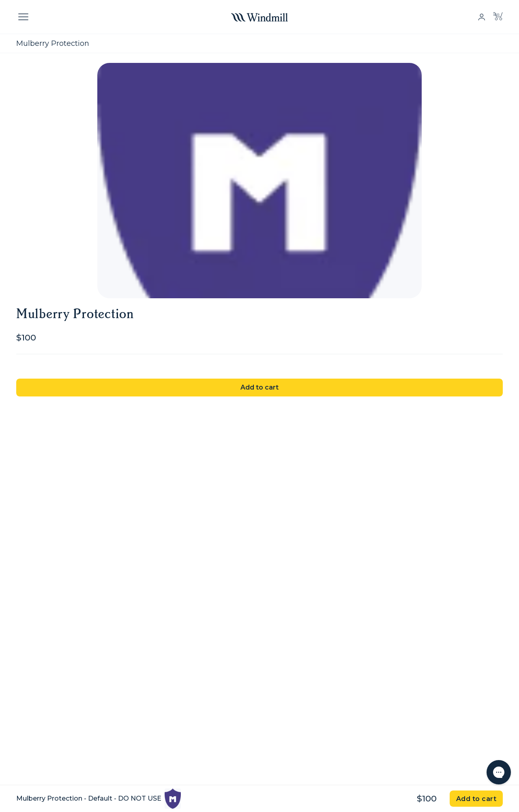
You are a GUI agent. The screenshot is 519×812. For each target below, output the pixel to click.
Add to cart (259, 387)
